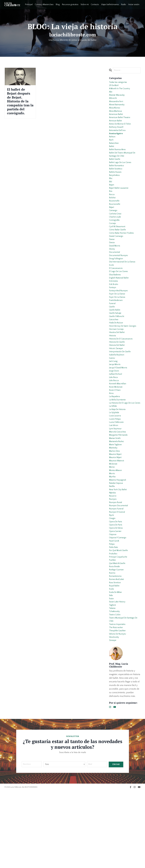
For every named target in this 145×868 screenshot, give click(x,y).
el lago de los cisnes (119, 297)
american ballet (117, 119)
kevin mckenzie (117, 427)
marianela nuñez (117, 492)
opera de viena (117, 590)
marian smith (115, 489)
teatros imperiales (118, 699)
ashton (113, 144)
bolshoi (113, 213)
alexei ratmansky (118, 108)
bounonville (115, 217)
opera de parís (116, 587)
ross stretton (115, 652)
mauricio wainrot (117, 514)
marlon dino (115, 503)
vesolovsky (115, 713)
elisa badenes (116, 300)
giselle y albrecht (117, 347)
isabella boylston (117, 391)
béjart (112, 224)
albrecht (113, 101)
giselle (112, 336)
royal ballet (115, 655)
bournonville (115, 220)
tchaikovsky (115, 684)
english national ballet (120, 304)
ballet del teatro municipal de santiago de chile (123, 164)
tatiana (113, 681)
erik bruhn (114, 311)
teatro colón (115, 688)
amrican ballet (116, 126)
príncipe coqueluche (119, 623)
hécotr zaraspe (117, 384)
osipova (113, 597)
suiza (112, 670)
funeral (113, 333)
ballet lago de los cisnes (121, 173)
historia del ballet (118, 380)
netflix (112, 543)
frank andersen (117, 329)
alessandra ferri (117, 104)
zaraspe (113, 717)
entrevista (114, 307)
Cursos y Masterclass (44, 5)
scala (112, 659)
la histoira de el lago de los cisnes (123, 447)
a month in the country (121, 90)
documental (115, 275)
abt (111, 94)
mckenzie (114, 518)
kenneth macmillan (118, 423)
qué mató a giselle (118, 630)
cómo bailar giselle (118, 249)
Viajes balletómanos (110, 5)
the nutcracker (117, 703)
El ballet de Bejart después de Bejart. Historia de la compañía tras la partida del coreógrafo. (19, 109)
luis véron (114, 474)
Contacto (95, 5)
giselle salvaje (116, 344)
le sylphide (115, 460)
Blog (58, 5)
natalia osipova (117, 539)
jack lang (114, 398)
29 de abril (114, 86)
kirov (112, 434)
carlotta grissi (116, 231)
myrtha (112, 532)
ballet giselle (115, 170)
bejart (112, 199)
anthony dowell (117, 133)
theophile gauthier (118, 706)
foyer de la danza (118, 326)
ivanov (112, 394)
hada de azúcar (117, 355)
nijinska (113, 550)
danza (112, 264)
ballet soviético (116, 181)
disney (112, 271)
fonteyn (113, 315)
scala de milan (116, 663)
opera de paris (116, 583)
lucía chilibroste (117, 471)
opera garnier (116, 594)
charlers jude (116, 235)
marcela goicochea (118, 481)
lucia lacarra (115, 463)
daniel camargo (117, 257)
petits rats (114, 612)
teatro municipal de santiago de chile (125, 694)
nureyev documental (119, 565)
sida (111, 666)
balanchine (114, 152)
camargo (113, 228)
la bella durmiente (118, 442)
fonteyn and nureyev (120, 318)
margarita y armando (119, 485)
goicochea (114, 351)
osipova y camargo (118, 601)
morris (112, 529)
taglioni (113, 677)
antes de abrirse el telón (121, 130)
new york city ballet (119, 547)
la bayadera (115, 438)
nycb (112, 576)
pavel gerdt (115, 605)
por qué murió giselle (119, 616)
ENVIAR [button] (116, 841)
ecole (112, 289)
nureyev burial (116, 561)
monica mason (116, 525)
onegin (112, 579)
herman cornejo (117, 362)
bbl (111, 195)
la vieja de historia (118, 456)
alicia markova (116, 115)
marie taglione (116, 496)
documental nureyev (119, 278)
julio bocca (114, 420)
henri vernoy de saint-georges (124, 358)
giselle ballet (115, 340)
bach (111, 148)
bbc (111, 191)
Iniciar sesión (134, 5)
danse (112, 260)
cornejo (113, 242)
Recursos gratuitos (70, 5)
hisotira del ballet (118, 365)
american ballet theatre (121, 123)
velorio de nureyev (118, 710)
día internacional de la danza (123, 286)
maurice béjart (116, 510)
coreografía (115, 239)
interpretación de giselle (121, 387)
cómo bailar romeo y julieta (123, 253)
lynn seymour (116, 478)
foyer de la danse (118, 322)
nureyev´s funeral (118, 572)
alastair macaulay (118, 97)
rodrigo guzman (117, 637)
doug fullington (117, 282)
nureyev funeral (117, 568)
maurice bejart (116, 507)
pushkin (113, 626)
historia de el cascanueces (122, 373)
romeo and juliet (117, 648)
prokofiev (114, 619)
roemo (112, 641)
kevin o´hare (115, 431)
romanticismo (116, 645)
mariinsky (114, 500)
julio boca (114, 416)
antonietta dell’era (118, 137)
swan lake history (118, 674)
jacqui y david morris (119, 405)
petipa (112, 608)
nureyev (113, 558)
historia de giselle (118, 376)
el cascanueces (117, 293)
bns (111, 206)
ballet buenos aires (118, 159)
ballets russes (116, 184)
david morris (115, 268)
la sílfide (113, 452)
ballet (112, 155)
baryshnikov (115, 188)
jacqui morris (115, 402)
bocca (112, 210)
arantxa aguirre (117, 141)
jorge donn (114, 409)
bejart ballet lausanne (120, 202)
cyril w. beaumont (118, 246)
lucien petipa (115, 467)
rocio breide (115, 634)
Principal (29, 5)
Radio (124, 5)
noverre (113, 554)
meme (112, 521)
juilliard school (116, 413)
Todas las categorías (119, 83)
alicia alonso (115, 112)
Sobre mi (85, 5)
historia (113, 369)
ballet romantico (117, 177)
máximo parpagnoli (118, 536)
